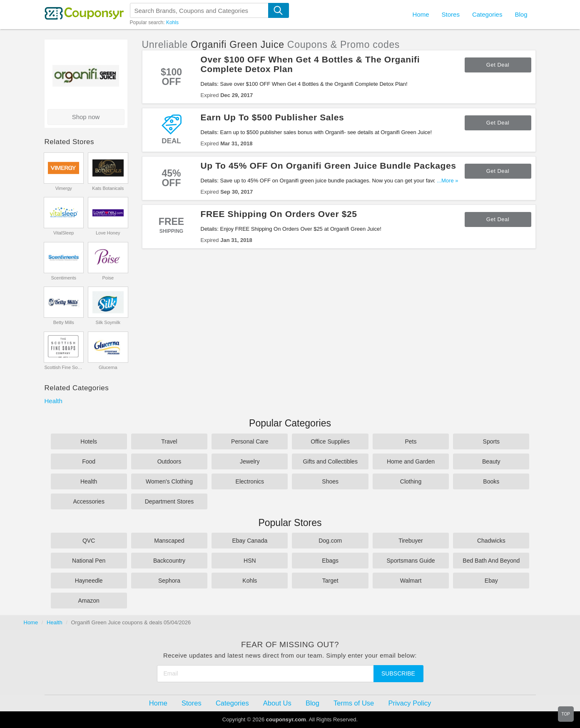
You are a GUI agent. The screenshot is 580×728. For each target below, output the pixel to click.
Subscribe (398, 673)
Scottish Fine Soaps (63, 367)
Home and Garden (411, 461)
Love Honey (108, 233)
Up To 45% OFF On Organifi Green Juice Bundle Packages (329, 166)
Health (54, 401)
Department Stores (169, 501)
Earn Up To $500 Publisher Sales (273, 117)
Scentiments (63, 278)
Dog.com (330, 541)
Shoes (330, 481)
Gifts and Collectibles (330, 461)
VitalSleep (63, 233)
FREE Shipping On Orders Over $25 (279, 214)
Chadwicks (491, 541)
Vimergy (64, 188)
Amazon (88, 601)
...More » (447, 181)
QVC (89, 541)
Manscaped (169, 541)
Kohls (172, 22)
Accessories (88, 501)
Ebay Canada (250, 541)
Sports (491, 441)
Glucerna (108, 367)
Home (31, 622)
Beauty (491, 461)
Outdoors (169, 461)
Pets (411, 441)
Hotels (89, 441)
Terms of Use (354, 703)
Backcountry (169, 561)
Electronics (250, 481)
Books (491, 481)
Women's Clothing (169, 481)
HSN (250, 561)
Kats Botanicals (108, 188)
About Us (277, 703)
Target (330, 581)
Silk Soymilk (108, 322)
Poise (108, 278)
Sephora (169, 581)
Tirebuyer (411, 541)
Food (89, 461)
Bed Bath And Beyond (491, 561)
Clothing (411, 481)
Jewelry (250, 461)
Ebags (330, 561)
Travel (169, 441)
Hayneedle (89, 581)
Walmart (411, 581)
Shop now (86, 117)
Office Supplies (330, 441)
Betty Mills (64, 322)
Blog (521, 14)
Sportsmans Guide (411, 561)
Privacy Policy (409, 703)
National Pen (89, 561)
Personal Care (250, 441)
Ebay (491, 581)
